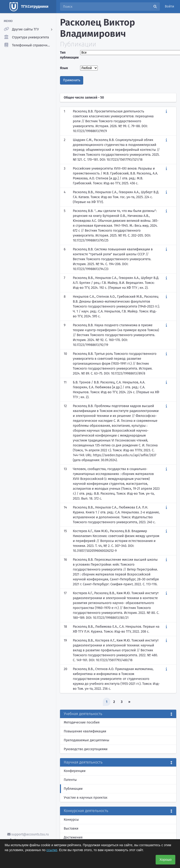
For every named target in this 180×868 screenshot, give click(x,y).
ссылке (52, 850)
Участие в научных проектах (86, 798)
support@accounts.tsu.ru (28, 834)
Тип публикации (69, 55)
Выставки (71, 829)
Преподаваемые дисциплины (86, 740)
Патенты (70, 780)
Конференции (75, 771)
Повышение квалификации (85, 731)
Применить (72, 80)
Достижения (73, 837)
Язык (64, 68)
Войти (169, 6)
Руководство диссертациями (86, 749)
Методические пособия (82, 722)
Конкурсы (71, 820)
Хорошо (165, 860)
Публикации (73, 789)
